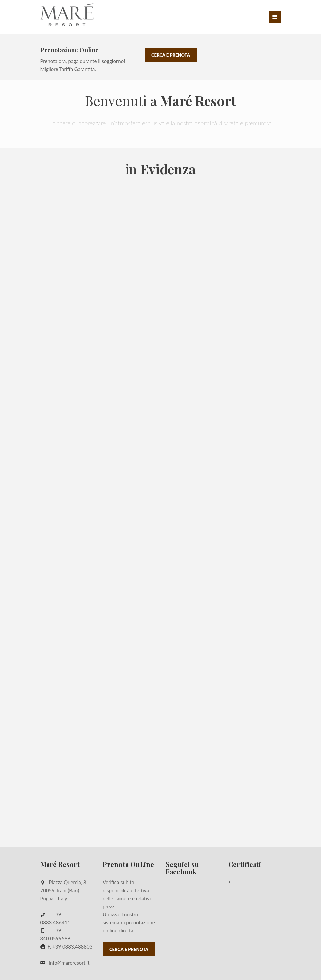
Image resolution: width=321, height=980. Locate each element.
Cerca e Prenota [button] (171, 55)
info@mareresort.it (69, 963)
